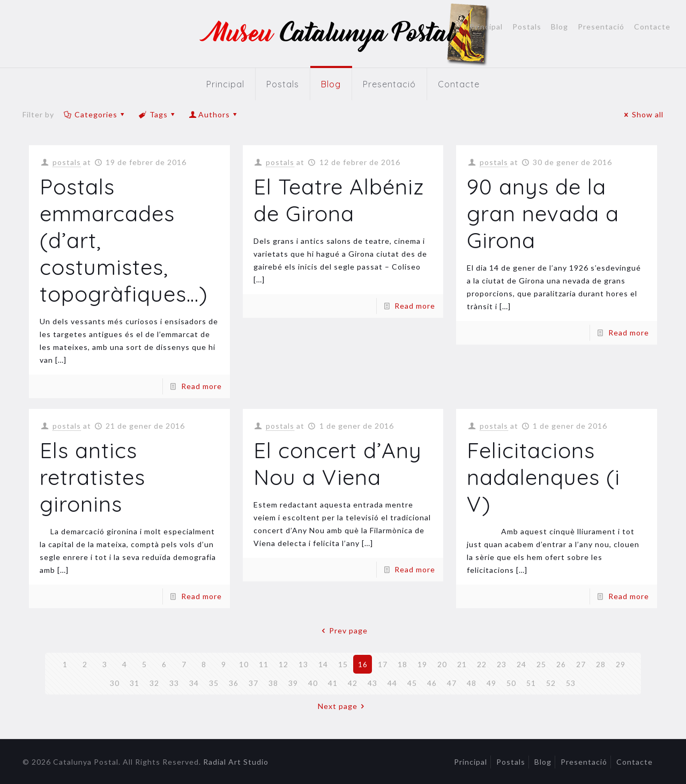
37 (253, 683)
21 (462, 664)
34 (194, 683)
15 (343, 664)
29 (621, 664)
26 (561, 664)
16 (363, 664)
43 (372, 683)
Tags (158, 114)
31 (135, 683)
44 (392, 683)
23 (502, 664)
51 (531, 683)
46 (432, 683)
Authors (214, 114)
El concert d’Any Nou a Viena (338, 464)
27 (581, 664)
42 (353, 683)
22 (482, 664)
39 (293, 683)
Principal (486, 27)
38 (273, 683)
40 (313, 683)
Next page (343, 706)
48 (472, 683)
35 (214, 683)
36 (234, 683)
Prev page (343, 630)
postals (67, 162)
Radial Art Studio (236, 762)
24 (521, 664)
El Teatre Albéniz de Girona (339, 200)
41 (333, 683)
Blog (560, 27)
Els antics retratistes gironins (92, 477)
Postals (527, 27)
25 (541, 664)
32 (154, 683)
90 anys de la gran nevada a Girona (543, 213)
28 (601, 664)
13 (303, 664)
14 (323, 664)
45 (412, 683)
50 (511, 683)
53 (571, 683)
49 (491, 683)
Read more (202, 386)
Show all (642, 114)
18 (402, 664)
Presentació (601, 27)
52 (551, 683)
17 (383, 664)
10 (244, 664)
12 (284, 664)
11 (264, 664)
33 (174, 683)
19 (422, 664)
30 (115, 683)
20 (442, 664)
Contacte (652, 27)
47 (452, 683)
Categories (95, 114)
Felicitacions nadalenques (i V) (543, 477)
